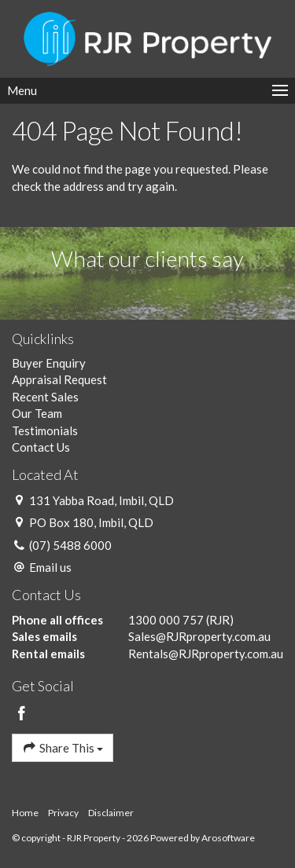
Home (25, 813)
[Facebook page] (22, 714)
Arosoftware (228, 838)
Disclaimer (111, 813)
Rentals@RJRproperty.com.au (206, 654)
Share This (63, 747)
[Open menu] (147, 91)
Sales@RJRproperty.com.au (199, 636)
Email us (50, 567)
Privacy (63, 813)
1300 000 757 (166, 620)
